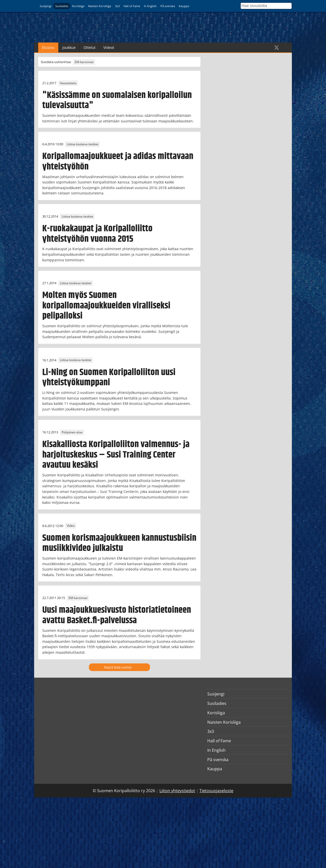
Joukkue (69, 47)
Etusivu (48, 47)
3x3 (117, 6)
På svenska (168, 6)
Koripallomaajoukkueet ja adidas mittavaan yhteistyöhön (118, 161)
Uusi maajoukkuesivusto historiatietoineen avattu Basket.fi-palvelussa (117, 615)
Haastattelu (68, 83)
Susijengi (46, 6)
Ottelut (90, 47)
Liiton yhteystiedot (177, 791)
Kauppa (184, 6)
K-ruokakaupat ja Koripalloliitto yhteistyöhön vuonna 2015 (97, 234)
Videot (109, 47)
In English (150, 6)
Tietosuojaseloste (216, 791)
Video (71, 526)
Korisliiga (78, 6)
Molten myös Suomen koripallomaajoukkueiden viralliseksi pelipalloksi (106, 306)
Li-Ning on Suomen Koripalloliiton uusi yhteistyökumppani (109, 378)
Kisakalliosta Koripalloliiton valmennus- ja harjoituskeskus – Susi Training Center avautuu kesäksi (116, 455)
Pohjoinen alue (72, 432)
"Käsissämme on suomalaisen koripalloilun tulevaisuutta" (117, 100)
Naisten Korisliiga (100, 6)
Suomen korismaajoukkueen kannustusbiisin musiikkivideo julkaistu (119, 543)
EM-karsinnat (84, 62)
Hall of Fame (132, 6)
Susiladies (62, 6)
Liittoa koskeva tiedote (83, 144)
